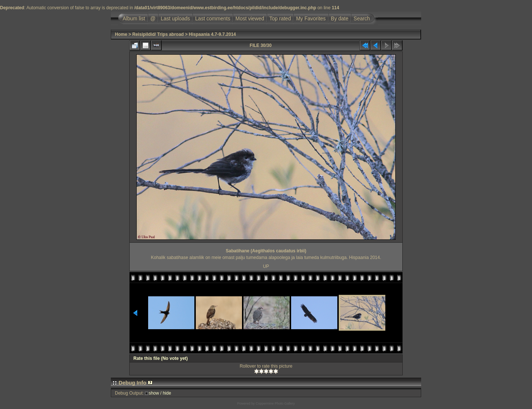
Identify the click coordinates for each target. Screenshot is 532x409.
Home (121, 34)
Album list (134, 18)
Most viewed (250, 18)
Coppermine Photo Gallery (275, 403)
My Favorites (311, 18)
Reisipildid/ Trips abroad (158, 34)
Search (362, 18)
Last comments (213, 18)
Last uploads (175, 18)
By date (340, 18)
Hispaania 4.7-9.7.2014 (212, 34)
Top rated (280, 18)
